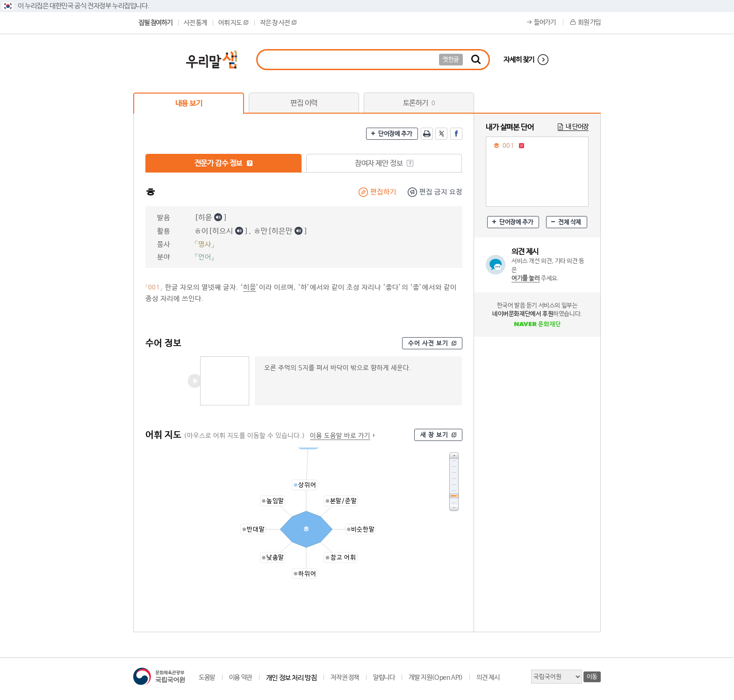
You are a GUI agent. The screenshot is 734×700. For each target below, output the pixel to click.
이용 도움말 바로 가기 (340, 436)
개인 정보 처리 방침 (291, 678)
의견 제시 (488, 678)
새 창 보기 (434, 435)
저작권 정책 (345, 678)
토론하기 (419, 103)
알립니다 (384, 678)
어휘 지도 (233, 23)
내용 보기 (189, 104)
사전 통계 (195, 23)
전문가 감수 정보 (224, 163)
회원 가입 (589, 22)
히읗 (250, 287)
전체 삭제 (570, 222)
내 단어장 (577, 127)
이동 (592, 677)
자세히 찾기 (519, 60)
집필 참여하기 (155, 23)
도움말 (207, 678)
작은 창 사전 (278, 23)
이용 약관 (241, 678)
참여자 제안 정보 (384, 163)
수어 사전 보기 (428, 343)
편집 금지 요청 (441, 192)
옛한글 (451, 60)
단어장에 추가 (395, 134)
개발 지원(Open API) (435, 678)
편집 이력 (304, 103)
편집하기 (383, 192)
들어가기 (545, 22)
